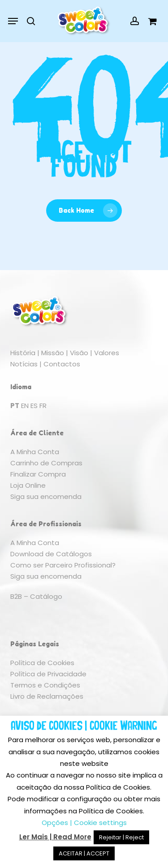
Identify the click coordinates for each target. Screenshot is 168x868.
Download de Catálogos (51, 554)
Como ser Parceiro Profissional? (63, 565)
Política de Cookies (42, 663)
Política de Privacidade (48, 674)
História (23, 353)
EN (25, 406)
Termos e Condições (45, 685)
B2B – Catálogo (36, 596)
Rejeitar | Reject (121, 837)
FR (43, 406)
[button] (13, 21)
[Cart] (150, 21)
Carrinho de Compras (46, 463)
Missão (53, 353)
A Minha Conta (35, 452)
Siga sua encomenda (46, 496)
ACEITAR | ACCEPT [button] (84, 853)
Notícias (24, 364)
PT (15, 406)
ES (34, 406)
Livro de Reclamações (47, 696)
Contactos (62, 364)
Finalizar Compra (38, 474)
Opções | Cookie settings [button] (84, 823)
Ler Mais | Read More (55, 837)
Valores (107, 353)
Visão (79, 353)
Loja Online (28, 485)
